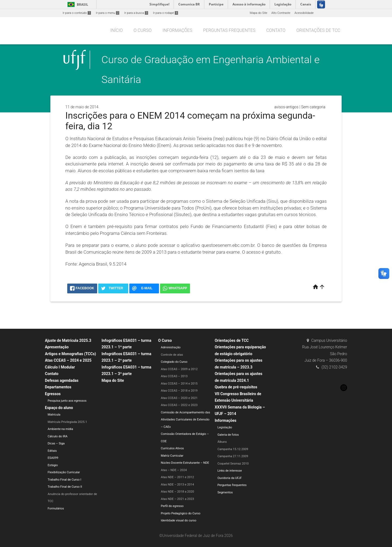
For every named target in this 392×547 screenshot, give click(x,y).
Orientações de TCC (318, 30)
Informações (177, 30)
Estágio (53, 465)
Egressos (53, 394)
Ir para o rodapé (166, 13)
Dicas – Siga (56, 443)
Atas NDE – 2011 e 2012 (177, 477)
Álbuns (222, 442)
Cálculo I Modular (60, 367)
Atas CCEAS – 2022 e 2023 (179, 405)
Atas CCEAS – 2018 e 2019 (179, 391)
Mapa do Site (258, 13)
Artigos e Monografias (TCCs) (71, 354)
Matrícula (54, 415)
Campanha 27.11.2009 (233, 456)
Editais (52, 451)
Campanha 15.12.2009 (233, 449)
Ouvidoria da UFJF (230, 478)
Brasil (77, 4)
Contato (276, 30)
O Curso (143, 30)
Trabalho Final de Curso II (65, 487)
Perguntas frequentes (229, 30)
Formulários (56, 508)
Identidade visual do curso (179, 520)
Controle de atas (172, 355)
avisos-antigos (286, 107)
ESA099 (53, 458)
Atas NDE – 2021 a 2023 (177, 499)
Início (116, 30)
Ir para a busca (136, 13)
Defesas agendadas (62, 380)
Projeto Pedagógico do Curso (181, 513)
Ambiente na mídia (60, 429)
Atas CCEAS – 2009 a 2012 (179, 369)
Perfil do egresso (172, 506)
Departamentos (58, 387)
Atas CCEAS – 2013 (174, 376)
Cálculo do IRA (58, 436)
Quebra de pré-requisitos (236, 387)
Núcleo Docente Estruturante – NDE (185, 463)
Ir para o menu (108, 13)
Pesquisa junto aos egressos (67, 401)
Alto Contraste (281, 13)
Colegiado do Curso (174, 362)
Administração (171, 347)
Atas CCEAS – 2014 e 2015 (179, 384)
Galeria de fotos (228, 435)
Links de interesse (230, 471)
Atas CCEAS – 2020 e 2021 (179, 398)
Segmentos (225, 492)
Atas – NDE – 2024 (174, 470)
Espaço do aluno (59, 408)
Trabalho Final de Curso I (64, 480)
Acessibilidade (304, 13)
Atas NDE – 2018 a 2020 (177, 492)
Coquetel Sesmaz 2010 (233, 464)
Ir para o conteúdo (77, 13)
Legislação (225, 427)
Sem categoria (313, 107)
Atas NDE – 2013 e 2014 (177, 485)
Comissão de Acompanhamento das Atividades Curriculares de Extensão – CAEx (186, 420)
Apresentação (57, 347)
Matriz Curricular (172, 456)
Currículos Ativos (172, 448)
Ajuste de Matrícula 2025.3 (68, 340)
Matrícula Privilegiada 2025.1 (67, 422)
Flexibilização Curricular (64, 472)
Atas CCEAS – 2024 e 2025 (68, 360)
